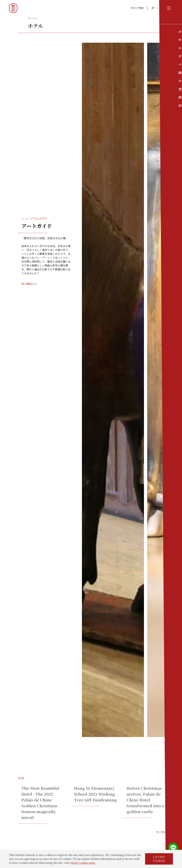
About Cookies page (83, 863)
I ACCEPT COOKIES (159, 859)
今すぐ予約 (137, 8)
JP (155, 8)
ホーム (32, 18)
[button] (165, 742)
